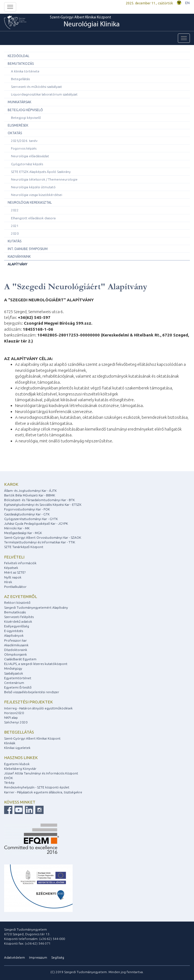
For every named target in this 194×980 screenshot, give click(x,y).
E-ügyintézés (14, 631)
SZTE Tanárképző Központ (24, 547)
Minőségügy (13, 668)
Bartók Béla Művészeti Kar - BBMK (30, 495)
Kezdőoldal (18, 56)
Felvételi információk (20, 563)
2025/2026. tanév (24, 141)
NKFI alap (11, 718)
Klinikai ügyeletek (17, 748)
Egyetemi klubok (17, 764)
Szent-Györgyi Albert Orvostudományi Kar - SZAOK (43, 537)
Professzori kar (15, 640)
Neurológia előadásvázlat (30, 156)
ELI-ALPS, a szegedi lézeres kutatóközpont (36, 664)
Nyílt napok (13, 577)
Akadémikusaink (16, 645)
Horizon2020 (14, 713)
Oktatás (15, 133)
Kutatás (15, 241)
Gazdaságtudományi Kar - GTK (27, 514)
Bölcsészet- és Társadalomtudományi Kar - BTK (39, 500)
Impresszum (38, 957)
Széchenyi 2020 (16, 722)
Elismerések (18, 125)
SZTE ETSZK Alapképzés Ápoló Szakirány (41, 172)
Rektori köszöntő (17, 603)
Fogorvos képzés (24, 148)
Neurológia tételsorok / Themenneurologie (44, 179)
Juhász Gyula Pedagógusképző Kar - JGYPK (36, 523)
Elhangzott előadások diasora (33, 218)
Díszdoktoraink (16, 650)
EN (187, 3)
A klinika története (25, 71)
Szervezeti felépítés (19, 617)
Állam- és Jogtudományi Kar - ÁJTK (30, 491)
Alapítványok (14, 635)
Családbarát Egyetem (20, 659)
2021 (15, 226)
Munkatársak (19, 102)
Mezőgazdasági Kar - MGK (23, 533)
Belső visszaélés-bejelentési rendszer (32, 692)
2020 (15, 233)
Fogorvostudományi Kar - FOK (27, 509)
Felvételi (14, 557)
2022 (15, 210)
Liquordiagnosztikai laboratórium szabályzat (44, 94)
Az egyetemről (21, 596)
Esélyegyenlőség (17, 626)
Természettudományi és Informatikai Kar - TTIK (40, 542)
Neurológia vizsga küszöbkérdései (37, 195)
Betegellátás (20, 79)
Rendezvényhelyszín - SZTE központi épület (37, 787)
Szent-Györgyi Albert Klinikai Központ (85, 22)
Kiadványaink (19, 256)
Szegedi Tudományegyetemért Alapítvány (36, 607)
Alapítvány (18, 264)
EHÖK (8, 778)
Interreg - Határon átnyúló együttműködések (38, 708)
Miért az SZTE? (15, 572)
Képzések (11, 568)
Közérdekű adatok (18, 621)
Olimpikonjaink (15, 654)
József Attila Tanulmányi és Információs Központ (41, 773)
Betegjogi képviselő (25, 110)
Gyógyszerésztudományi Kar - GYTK (31, 519)
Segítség (58, 957)
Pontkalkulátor (15, 587)
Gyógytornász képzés (27, 164)
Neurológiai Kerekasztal (30, 202)
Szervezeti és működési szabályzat (36, 87)
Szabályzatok (14, 673)
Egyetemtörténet (18, 678)
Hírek (8, 582)
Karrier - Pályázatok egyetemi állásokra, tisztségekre (43, 792)
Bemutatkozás (21, 64)
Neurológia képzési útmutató (33, 187)
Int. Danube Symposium (28, 249)
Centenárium (14, 683)
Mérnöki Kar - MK (17, 528)
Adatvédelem (15, 957)
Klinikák (10, 743)
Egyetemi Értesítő (18, 687)
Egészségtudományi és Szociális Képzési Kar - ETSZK (43, 505)
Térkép (9, 783)
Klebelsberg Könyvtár (20, 769)
